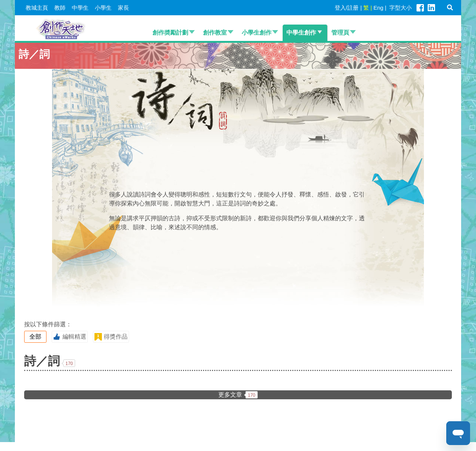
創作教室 (215, 33)
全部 (35, 337)
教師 (60, 8)
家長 (123, 8)
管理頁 (340, 33)
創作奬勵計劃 (170, 33)
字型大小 (401, 8)
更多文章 (238, 395)
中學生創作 (301, 33)
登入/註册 (347, 8)
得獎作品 (111, 337)
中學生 (80, 8)
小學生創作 (257, 33)
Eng (378, 8)
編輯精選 (70, 337)
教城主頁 (37, 8)
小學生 (103, 8)
